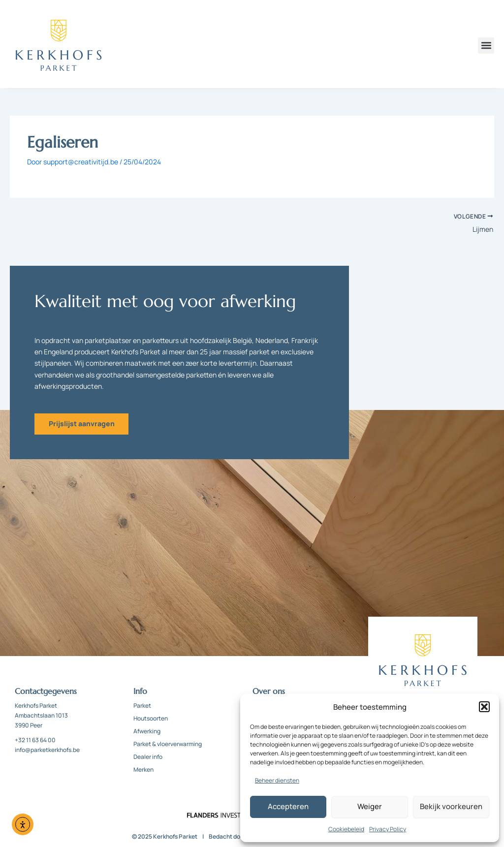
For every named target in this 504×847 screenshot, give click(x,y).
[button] (484, 707)
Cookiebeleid (346, 829)
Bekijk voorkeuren (451, 806)
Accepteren (288, 806)
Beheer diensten (277, 780)
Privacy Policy (388, 829)
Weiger (370, 806)
